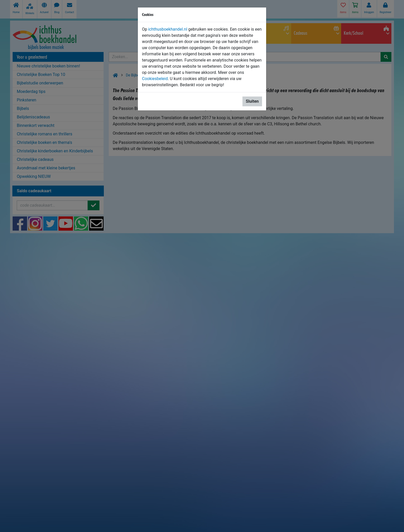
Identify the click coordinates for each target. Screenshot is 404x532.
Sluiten (252, 101)
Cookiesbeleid (155, 79)
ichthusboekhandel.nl (168, 29)
